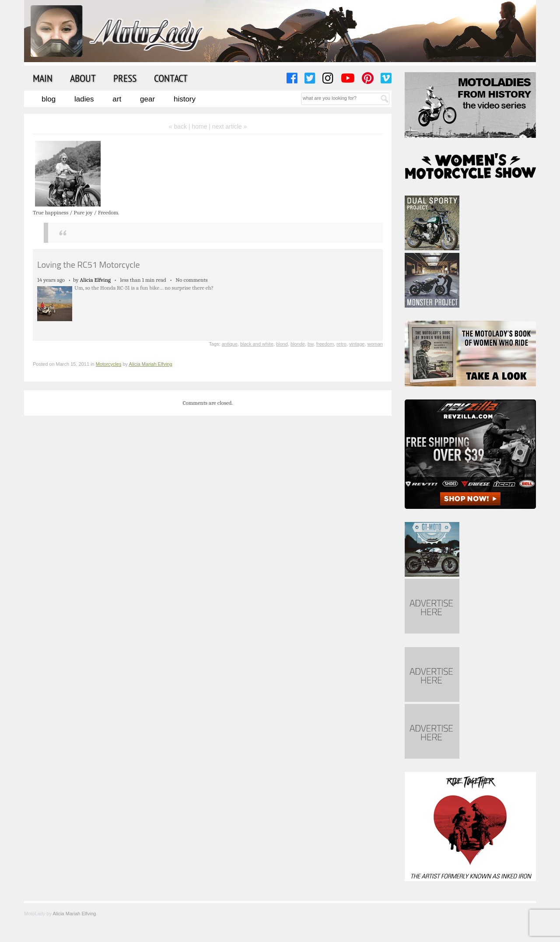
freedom (325, 344)
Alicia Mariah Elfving (151, 364)
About (83, 78)
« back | (180, 126)
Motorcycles (109, 364)
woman (375, 344)
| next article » (228, 126)
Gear (147, 99)
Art (117, 99)
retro (341, 344)
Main (43, 78)
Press (125, 78)
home (199, 126)
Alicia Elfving (95, 280)
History (185, 99)
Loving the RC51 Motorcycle (89, 264)
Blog (49, 99)
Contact (171, 78)
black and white (257, 344)
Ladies (84, 99)
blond (282, 344)
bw (310, 344)
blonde (298, 344)
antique (230, 344)
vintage (357, 344)
